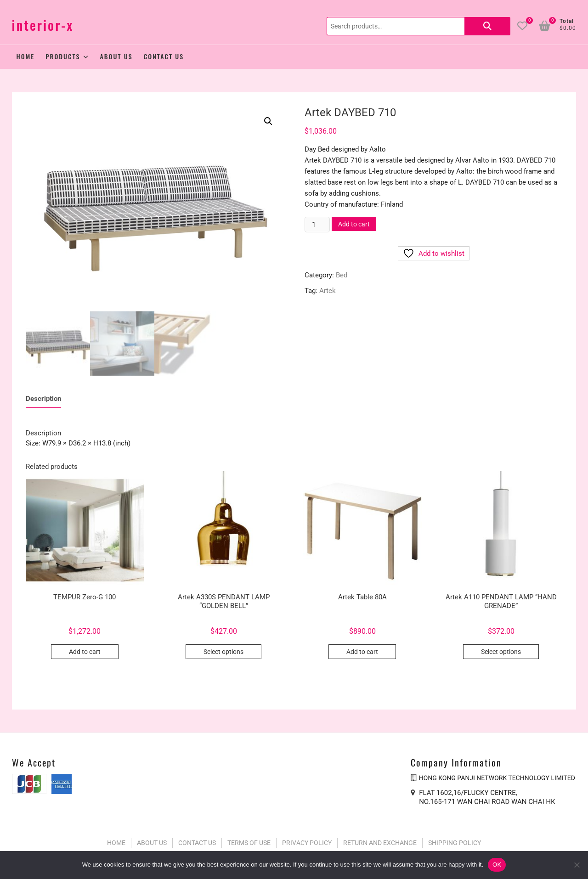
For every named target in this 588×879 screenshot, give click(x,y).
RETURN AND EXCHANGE (380, 841)
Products (63, 56)
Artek (328, 291)
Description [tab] (43, 397)
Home (26, 56)
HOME (116, 841)
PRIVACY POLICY (307, 841)
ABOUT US (152, 841)
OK (497, 865)
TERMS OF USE (249, 841)
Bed (342, 275)
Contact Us (164, 56)
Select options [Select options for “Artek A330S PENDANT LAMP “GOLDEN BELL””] (223, 650)
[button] (268, 121)
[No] (577, 865)
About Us (116, 56)
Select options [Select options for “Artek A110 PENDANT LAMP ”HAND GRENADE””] (501, 650)
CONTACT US (197, 841)
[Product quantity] (317, 225)
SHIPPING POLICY (455, 841)
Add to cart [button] (85, 650)
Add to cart (354, 224)
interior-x (43, 25)
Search (487, 26)
